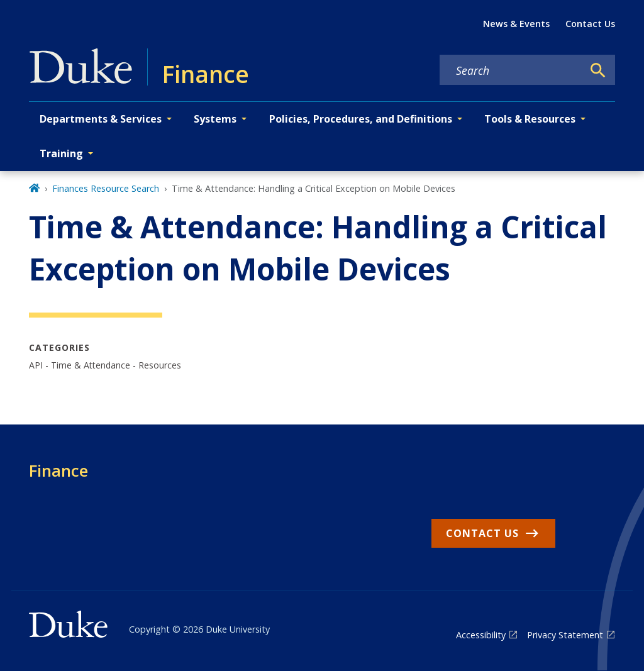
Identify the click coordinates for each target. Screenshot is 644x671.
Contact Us (590, 24)
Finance (58, 470)
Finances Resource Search (106, 188)
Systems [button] (215, 119)
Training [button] (61, 153)
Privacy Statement (565, 635)
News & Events (516, 24)
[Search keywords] (511, 70)
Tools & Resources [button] (530, 119)
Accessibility (481, 635)
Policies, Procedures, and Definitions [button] (361, 119)
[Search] (598, 70)
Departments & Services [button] (101, 119)
